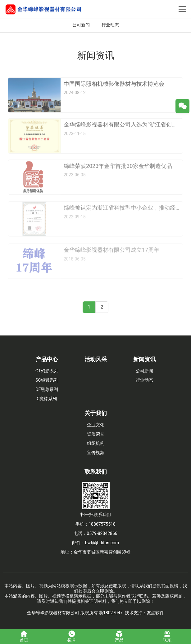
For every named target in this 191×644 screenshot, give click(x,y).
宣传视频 (96, 453)
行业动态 (110, 25)
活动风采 (96, 359)
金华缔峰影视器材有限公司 (53, 613)
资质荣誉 (96, 434)
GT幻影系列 (47, 371)
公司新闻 (81, 25)
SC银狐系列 (47, 380)
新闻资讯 (144, 359)
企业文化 (96, 425)
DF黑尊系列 (47, 389)
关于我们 (96, 413)
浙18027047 (111, 613)
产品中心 (47, 359)
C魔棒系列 (47, 399)
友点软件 (155, 613)
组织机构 (96, 443)
